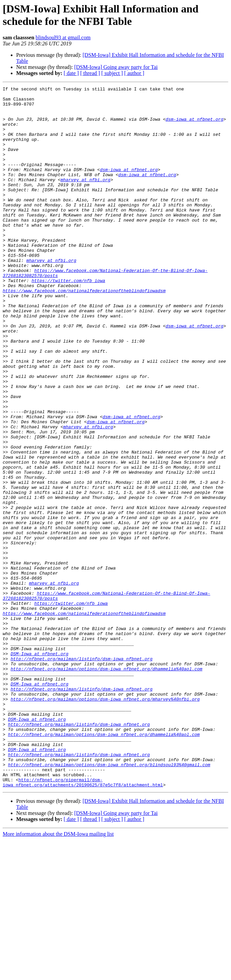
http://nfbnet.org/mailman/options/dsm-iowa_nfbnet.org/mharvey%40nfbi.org (105, 822)
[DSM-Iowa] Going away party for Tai (116, 67)
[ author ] (134, 73)
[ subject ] (112, 73)
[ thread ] (90, 73)
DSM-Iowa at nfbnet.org (39, 768)
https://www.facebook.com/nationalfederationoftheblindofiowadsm (84, 332)
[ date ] (71, 73)
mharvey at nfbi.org (86, 199)
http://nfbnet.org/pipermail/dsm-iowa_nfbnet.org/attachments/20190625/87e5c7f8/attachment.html (83, 922)
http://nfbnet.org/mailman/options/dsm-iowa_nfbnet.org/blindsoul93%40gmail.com (109, 901)
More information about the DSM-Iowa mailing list (58, 974)
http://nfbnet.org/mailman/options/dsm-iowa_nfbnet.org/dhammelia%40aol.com (106, 786)
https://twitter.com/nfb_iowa (68, 320)
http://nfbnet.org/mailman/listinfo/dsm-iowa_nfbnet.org (81, 774)
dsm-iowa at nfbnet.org (195, 126)
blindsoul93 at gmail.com (63, 37)
